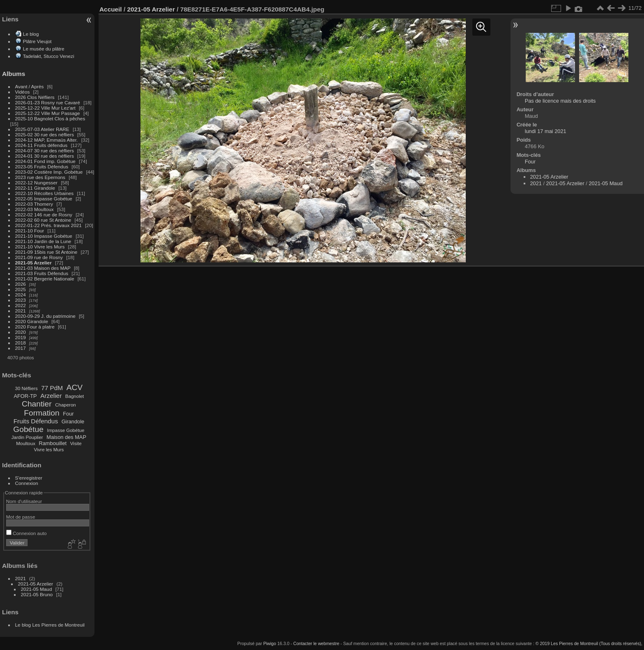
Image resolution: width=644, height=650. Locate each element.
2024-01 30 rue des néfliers (45, 156)
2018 (21, 343)
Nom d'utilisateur (24, 501)
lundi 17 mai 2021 (546, 131)
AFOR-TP (25, 396)
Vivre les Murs (49, 450)
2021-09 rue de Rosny (39, 257)
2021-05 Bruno (37, 594)
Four (68, 414)
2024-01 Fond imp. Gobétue (45, 161)
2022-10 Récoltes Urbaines (45, 193)
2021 (21, 311)
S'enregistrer (29, 478)
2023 (21, 300)
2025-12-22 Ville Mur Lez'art (45, 108)
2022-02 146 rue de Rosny (44, 215)
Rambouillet (53, 443)
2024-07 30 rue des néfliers (45, 150)
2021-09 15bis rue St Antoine (46, 252)
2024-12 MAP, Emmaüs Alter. (47, 140)
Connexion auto (26, 533)
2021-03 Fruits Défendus (42, 273)
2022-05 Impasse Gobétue (44, 199)
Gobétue (28, 429)
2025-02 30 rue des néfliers (45, 134)
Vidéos (23, 92)
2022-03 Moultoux (34, 209)
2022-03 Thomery (34, 204)
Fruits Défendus (36, 421)
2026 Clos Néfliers (35, 97)
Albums (14, 74)
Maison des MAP (66, 437)
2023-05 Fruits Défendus (42, 167)
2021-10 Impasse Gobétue (44, 236)
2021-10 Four (30, 231)
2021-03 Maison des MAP (43, 268)
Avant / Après (30, 86)
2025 (21, 289)
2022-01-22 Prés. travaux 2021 (48, 225)
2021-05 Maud (37, 589)
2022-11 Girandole (35, 188)
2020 (21, 332)
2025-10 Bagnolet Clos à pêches (50, 118)
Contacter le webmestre (316, 643)
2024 (21, 295)
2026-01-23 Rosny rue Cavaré (48, 102)
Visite (76, 443)
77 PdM (52, 388)
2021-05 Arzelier (33, 263)
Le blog (31, 34)
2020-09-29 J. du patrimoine (45, 316)
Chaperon (66, 405)
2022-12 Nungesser (36, 183)
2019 (21, 337)
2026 (21, 284)
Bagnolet (75, 396)
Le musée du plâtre (44, 49)
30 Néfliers (26, 388)
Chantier (37, 404)
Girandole (73, 421)
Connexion (27, 483)
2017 (21, 348)
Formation (41, 413)
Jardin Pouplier (27, 437)
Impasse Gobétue (66, 430)
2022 (21, 305)
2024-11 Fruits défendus (41, 145)
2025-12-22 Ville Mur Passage (48, 113)
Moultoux (26, 443)
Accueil (111, 9)
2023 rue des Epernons (40, 177)
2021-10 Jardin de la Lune (43, 241)
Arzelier (51, 396)
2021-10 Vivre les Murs (40, 247)
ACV (75, 387)
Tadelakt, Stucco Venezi (49, 56)
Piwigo (270, 643)
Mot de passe (21, 517)
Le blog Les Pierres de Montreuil (50, 625)
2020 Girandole (32, 321)
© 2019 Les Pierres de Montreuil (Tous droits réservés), (589, 643)
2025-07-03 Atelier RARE (42, 129)
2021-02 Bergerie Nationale (45, 279)
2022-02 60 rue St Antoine (43, 220)
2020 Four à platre (35, 327)
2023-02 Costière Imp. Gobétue (49, 172)
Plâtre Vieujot (37, 41)
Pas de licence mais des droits (560, 101)
